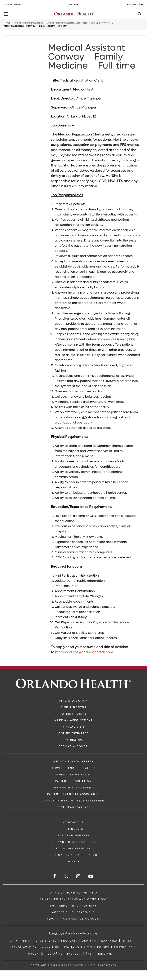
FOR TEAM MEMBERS (73, 836)
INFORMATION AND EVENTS (74, 788)
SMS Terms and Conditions (73, 906)
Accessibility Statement (73, 912)
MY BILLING (73, 740)
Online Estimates (73, 733)
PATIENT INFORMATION (73, 781)
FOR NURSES (73, 829)
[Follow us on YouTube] (91, 876)
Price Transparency (73, 807)
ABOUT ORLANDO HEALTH (73, 762)
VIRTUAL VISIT (74, 727)
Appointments (13, 5)
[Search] (139, 14)
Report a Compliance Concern (74, 919)
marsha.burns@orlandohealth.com (84, 652)
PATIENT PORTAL (74, 714)
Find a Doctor (74, 707)
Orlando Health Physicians (28, 23)
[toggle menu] (7, 14)
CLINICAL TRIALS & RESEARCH (73, 855)
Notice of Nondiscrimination (74, 893)
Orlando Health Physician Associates (67, 23)
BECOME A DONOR (73, 746)
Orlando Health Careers (73, 842)
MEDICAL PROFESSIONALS (74, 849)
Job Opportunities (101, 23)
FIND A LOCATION (74, 701)
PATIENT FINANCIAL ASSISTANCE (73, 794)
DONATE (73, 862)
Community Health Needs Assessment (74, 801)
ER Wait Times (135, 5)
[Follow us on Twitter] (66, 877)
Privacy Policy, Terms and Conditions (74, 899)
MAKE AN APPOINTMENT (73, 720)
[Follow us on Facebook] (55, 876)
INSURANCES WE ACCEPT (74, 775)
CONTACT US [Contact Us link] (73, 823)
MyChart (74, 5)
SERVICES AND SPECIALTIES (73, 768)
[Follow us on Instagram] (78, 876)
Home (7, 23)
